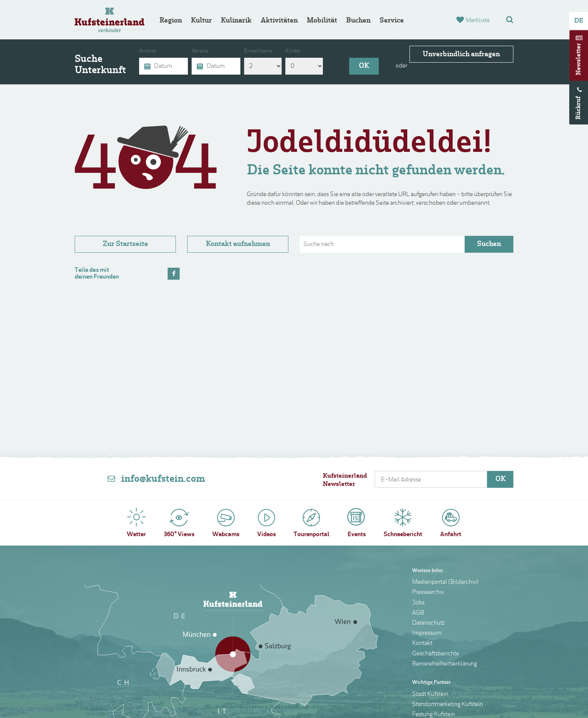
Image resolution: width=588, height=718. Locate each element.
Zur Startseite (125, 244)
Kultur (201, 21)
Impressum (427, 633)
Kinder (293, 51)
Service (392, 21)
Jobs (418, 603)
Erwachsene (258, 51)
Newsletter (579, 59)
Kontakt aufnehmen (238, 244)
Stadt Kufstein (430, 694)
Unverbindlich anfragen (468, 66)
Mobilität (322, 21)
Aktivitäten (279, 21)
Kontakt (422, 643)
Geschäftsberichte (436, 654)
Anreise (148, 51)
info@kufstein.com (163, 479)
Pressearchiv (428, 592)
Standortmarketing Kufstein (448, 705)
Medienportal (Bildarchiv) (445, 582)
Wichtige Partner (431, 683)
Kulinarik (236, 21)
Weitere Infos (427, 571)
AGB (418, 613)
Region (171, 21)
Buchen (358, 21)
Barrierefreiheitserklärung (445, 664)
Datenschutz (428, 623)
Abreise (200, 51)
